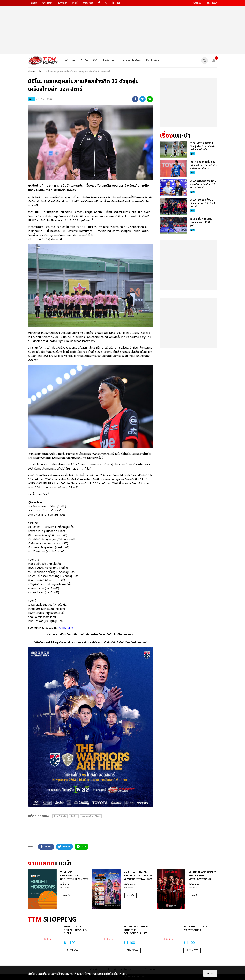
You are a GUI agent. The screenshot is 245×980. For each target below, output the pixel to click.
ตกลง (210, 973)
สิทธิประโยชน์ (88, 3)
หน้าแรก (34, 3)
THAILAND (60, 816)
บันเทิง (84, 60)
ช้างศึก (74, 816)
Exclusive (153, 60)
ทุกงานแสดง (47, 3)
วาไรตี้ (75, 3)
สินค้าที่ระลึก (62, 3)
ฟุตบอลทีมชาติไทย (91, 816)
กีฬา (95, 60)
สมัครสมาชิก (212, 3)
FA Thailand (65, 628)
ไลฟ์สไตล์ (109, 60)
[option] (58, 889)
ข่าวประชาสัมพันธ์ (130, 60)
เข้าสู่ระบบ (197, 3)
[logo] (43, 61)
